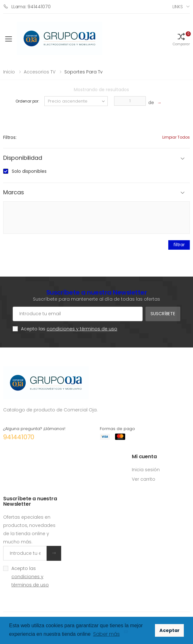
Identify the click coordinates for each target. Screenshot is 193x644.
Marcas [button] (14, 193)
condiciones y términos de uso (82, 329)
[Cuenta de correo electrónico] (78, 314)
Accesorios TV (40, 72)
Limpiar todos (176, 137)
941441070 (19, 437)
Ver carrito (144, 479)
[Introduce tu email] (25, 553)
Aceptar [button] (170, 630)
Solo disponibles (29, 171)
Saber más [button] (106, 634)
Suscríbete (163, 314)
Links (178, 7)
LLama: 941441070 (27, 6)
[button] (181, 39)
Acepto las (69, 329)
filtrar (179, 245)
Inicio (9, 72)
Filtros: (10, 137)
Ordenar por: (27, 101)
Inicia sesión (146, 470)
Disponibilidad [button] (23, 158)
